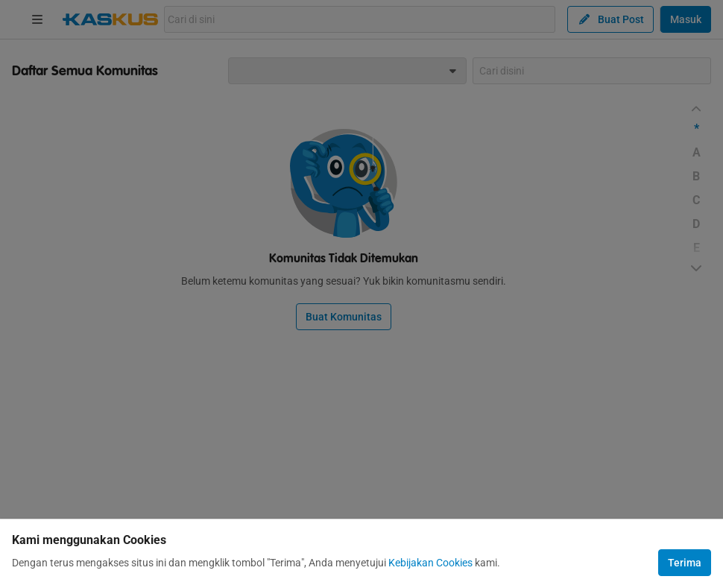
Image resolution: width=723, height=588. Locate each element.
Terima (685, 563)
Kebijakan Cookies (430, 563)
